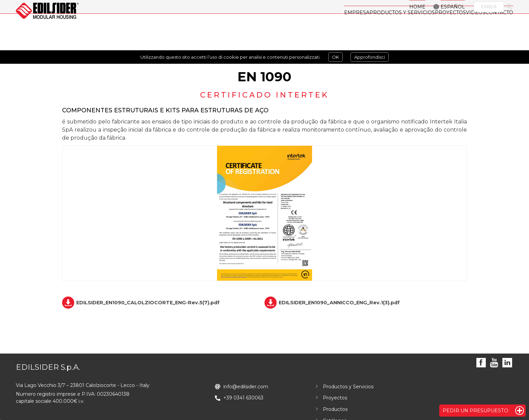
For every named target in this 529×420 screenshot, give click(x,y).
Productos (335, 409)
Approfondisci (370, 57)
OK (336, 57)
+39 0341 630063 (243, 398)
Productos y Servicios (348, 387)
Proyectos (335, 398)
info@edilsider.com (246, 387)
